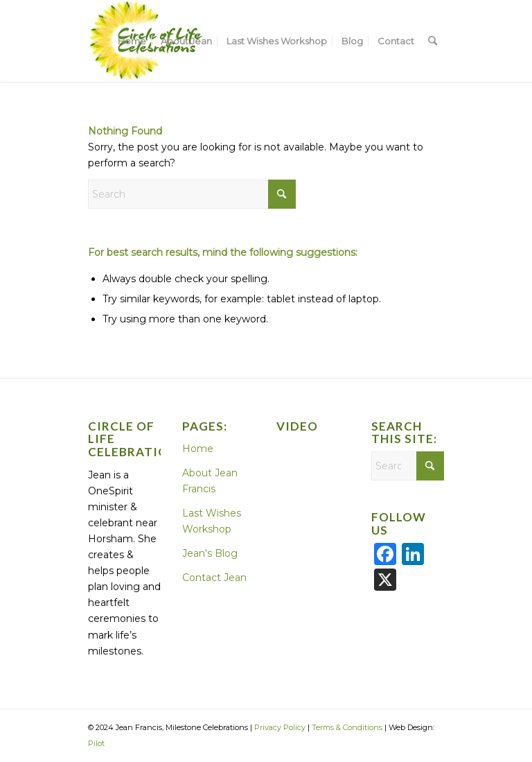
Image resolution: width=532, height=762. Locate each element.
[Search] (433, 41)
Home (198, 449)
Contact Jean (214, 578)
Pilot (96, 743)
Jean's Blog (210, 553)
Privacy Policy (280, 727)
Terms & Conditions (347, 727)
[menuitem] (132, 41)
